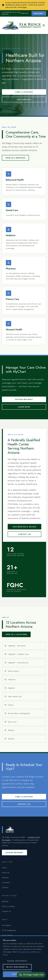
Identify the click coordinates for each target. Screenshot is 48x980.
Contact (25, 13)
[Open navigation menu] (44, 25)
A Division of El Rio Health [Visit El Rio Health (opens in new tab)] (11, 13)
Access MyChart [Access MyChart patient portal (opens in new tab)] (24, 399)
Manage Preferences (17, 969)
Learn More (24, 407)
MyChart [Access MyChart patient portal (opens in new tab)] (39, 13)
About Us (6, 873)
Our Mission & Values (24, 527)
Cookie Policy (25, 960)
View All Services (15, 158)
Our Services (24, 99)
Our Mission (7, 925)
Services (5, 878)
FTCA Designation (9, 930)
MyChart (5, 901)
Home (4, 868)
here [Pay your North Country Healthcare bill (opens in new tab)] (24, 7)
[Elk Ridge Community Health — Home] (21, 25)
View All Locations (16, 634)
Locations (6, 882)
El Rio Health (7, 935)
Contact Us (25, 534)
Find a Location (24, 92)
